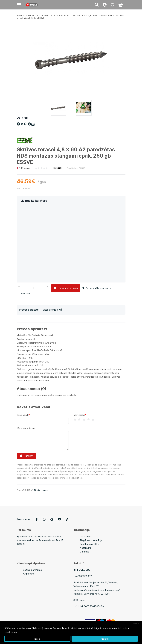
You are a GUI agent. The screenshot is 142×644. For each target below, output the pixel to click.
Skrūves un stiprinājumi (39, 15)
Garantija (84, 552)
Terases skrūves (61, 15)
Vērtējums (79, 415)
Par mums (85, 537)
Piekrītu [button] (105, 639)
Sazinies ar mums (32, 570)
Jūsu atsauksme (26, 428)
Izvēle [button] (37, 639)
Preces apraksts (29, 310)
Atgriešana (29, 574)
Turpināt (26, 456)
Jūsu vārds (23, 415)
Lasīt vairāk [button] (11, 632)
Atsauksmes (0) (53, 310)
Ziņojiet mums (41, 490)
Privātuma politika (89, 544)
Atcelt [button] (136, 624)
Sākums (20, 15)
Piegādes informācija (91, 540)
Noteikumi (85, 548)
